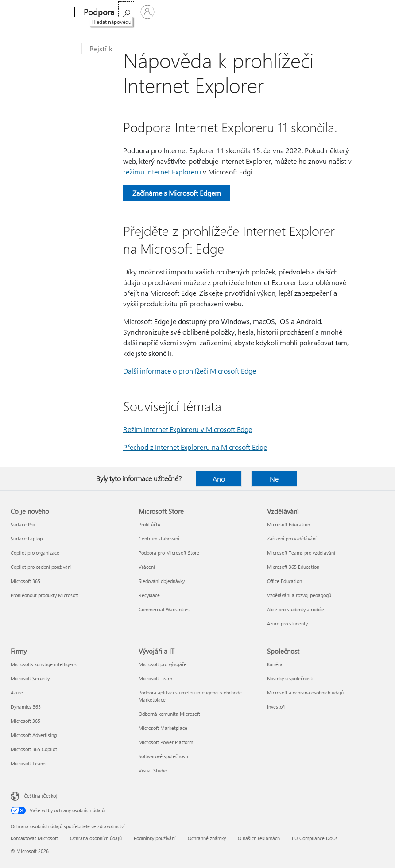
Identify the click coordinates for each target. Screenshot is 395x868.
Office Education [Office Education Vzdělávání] (285, 581)
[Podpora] (98, 12)
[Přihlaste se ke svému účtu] (374, 12)
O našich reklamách (259, 838)
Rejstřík (101, 48)
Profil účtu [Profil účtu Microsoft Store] (149, 524)
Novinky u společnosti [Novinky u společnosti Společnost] (290, 678)
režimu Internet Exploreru (162, 172)
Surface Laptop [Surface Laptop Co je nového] (27, 538)
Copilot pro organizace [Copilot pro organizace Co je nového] (35, 553)
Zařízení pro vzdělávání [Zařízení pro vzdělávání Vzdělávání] (292, 538)
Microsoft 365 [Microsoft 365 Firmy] (25, 721)
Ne (274, 479)
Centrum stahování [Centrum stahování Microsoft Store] (159, 538)
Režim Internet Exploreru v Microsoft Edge (188, 429)
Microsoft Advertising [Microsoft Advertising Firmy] (34, 735)
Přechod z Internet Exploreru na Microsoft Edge (195, 447)
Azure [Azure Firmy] (17, 692)
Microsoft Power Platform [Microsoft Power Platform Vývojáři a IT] (166, 742)
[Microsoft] (41, 12)
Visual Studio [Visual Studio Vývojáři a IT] (153, 770)
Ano (219, 479)
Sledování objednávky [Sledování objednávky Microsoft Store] (162, 581)
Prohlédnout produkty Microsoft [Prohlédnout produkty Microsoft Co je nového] (45, 595)
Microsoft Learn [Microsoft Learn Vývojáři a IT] (155, 678)
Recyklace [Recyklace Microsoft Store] (149, 595)
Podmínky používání (155, 838)
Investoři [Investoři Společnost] (276, 707)
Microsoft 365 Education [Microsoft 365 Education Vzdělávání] (293, 567)
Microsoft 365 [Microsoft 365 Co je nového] (25, 581)
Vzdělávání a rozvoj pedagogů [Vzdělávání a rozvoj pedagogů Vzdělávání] (299, 595)
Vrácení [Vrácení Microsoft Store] (147, 567)
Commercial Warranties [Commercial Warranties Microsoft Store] (164, 609)
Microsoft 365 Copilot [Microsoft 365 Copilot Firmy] (34, 749)
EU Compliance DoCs (315, 838)
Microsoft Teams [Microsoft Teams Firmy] (29, 763)
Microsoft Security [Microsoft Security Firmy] (30, 678)
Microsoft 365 (140, 12)
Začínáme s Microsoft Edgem (177, 193)
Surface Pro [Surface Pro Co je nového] (23, 524)
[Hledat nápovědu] (352, 11)
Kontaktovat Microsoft (34, 838)
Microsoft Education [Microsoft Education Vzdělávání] (289, 524)
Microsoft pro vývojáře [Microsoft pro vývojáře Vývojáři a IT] (163, 664)
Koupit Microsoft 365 (227, 12)
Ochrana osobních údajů (96, 838)
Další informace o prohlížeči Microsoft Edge (190, 371)
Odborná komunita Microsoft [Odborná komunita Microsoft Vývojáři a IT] (169, 714)
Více (174, 12)
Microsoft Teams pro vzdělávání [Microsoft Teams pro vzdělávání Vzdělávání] (301, 553)
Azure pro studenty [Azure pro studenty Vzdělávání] (287, 623)
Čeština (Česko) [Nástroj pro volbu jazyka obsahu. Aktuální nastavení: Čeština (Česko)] (41, 796)
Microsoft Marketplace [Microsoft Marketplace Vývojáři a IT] (163, 728)
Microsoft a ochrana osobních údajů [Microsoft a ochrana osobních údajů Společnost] (305, 692)
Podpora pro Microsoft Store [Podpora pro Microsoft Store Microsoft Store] (169, 553)
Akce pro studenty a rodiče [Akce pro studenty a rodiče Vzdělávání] (296, 609)
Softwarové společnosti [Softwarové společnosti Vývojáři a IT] (163, 756)
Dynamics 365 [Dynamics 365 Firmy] (26, 707)
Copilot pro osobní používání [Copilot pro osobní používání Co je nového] (41, 567)
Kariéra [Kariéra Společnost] (275, 664)
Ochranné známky (207, 838)
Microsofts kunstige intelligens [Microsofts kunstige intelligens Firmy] (44, 664)
